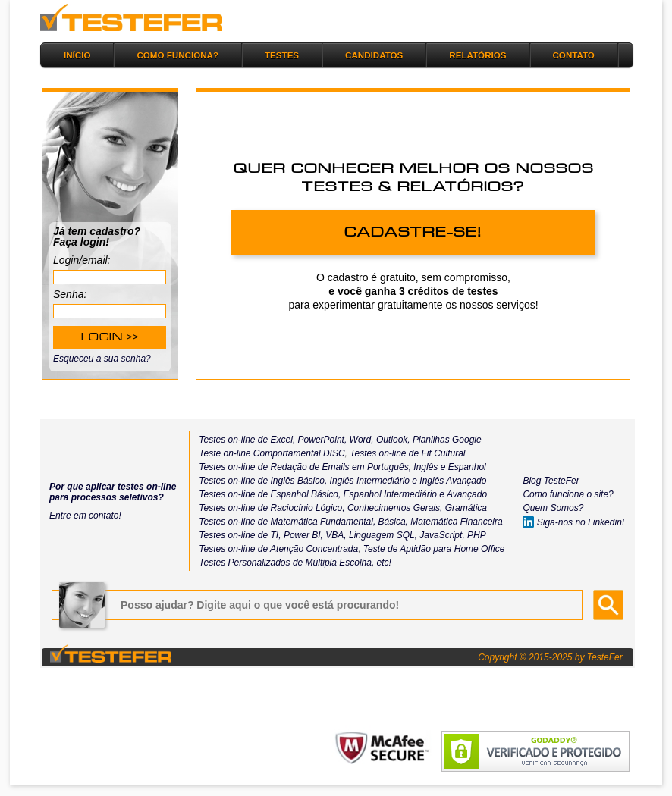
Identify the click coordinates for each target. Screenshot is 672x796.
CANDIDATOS (374, 55)
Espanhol (465, 467)
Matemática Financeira (456, 522)
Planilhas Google (447, 440)
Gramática (466, 508)
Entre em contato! (85, 516)
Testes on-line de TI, (240, 535)
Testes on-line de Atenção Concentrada (278, 549)
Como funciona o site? (568, 494)
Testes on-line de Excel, (247, 440)
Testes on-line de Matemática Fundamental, (287, 522)
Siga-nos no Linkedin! (573, 522)
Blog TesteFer (551, 481)
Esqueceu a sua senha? (102, 359)
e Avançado (463, 494)
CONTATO (574, 55)
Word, (360, 440)
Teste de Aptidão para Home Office (434, 549)
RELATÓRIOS (477, 55)
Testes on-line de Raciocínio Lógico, (272, 508)
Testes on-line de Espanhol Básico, (271, 494)
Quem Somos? (553, 508)
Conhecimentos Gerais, (394, 508)
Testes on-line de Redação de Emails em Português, (305, 467)
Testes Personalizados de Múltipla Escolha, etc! (295, 563)
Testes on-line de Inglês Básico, (264, 481)
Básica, (392, 522)
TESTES (282, 55)
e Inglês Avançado (449, 481)
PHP (477, 535)
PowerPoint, (321, 440)
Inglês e (428, 467)
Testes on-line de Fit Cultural (407, 453)
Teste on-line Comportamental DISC (272, 453)
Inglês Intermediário (371, 481)
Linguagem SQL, (383, 535)
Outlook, (392, 440)
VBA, (336, 535)
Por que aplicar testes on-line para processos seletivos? (113, 492)
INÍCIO (77, 55)
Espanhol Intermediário (392, 494)
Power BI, (303, 535)
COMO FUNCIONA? (177, 55)
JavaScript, (442, 535)
